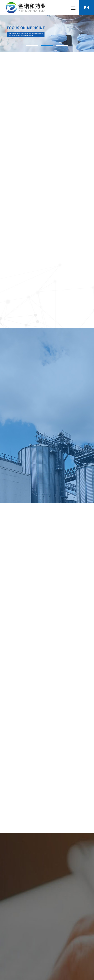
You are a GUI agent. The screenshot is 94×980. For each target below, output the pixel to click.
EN (87, 8)
